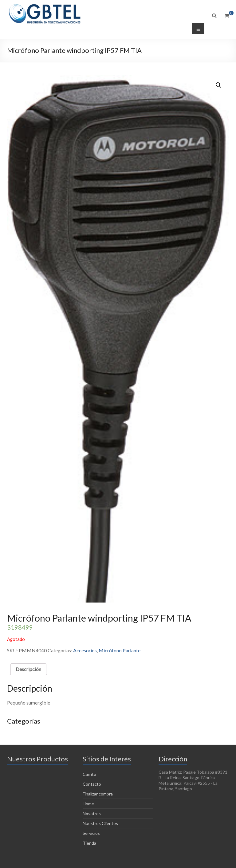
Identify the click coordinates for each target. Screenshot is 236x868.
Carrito (89, 774)
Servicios (91, 833)
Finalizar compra (98, 794)
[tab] (28, 669)
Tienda (89, 843)
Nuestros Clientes (100, 823)
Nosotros (92, 813)
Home (88, 804)
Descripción (28, 669)
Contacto (92, 784)
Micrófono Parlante (120, 650)
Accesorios (85, 650)
